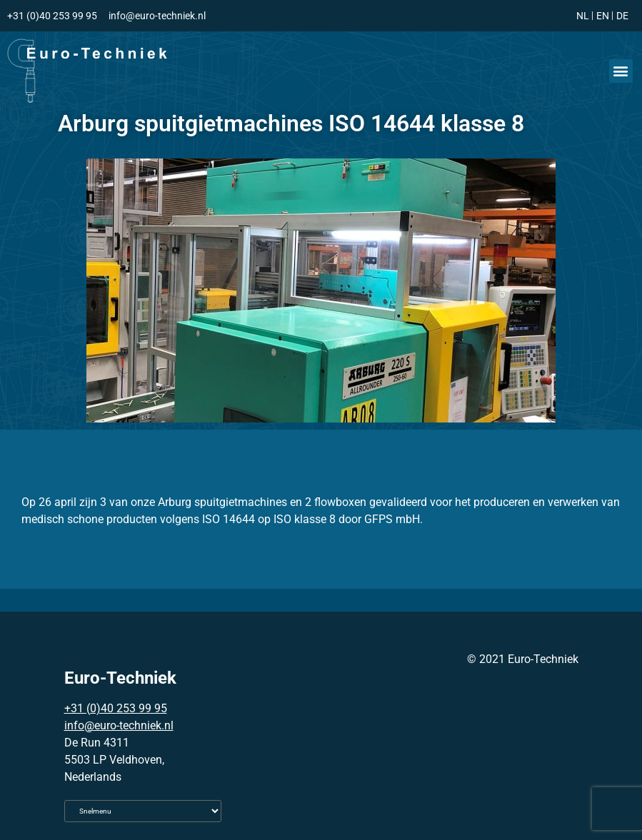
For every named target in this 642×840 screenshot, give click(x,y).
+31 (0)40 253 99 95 (116, 708)
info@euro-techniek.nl (119, 725)
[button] (621, 71)
